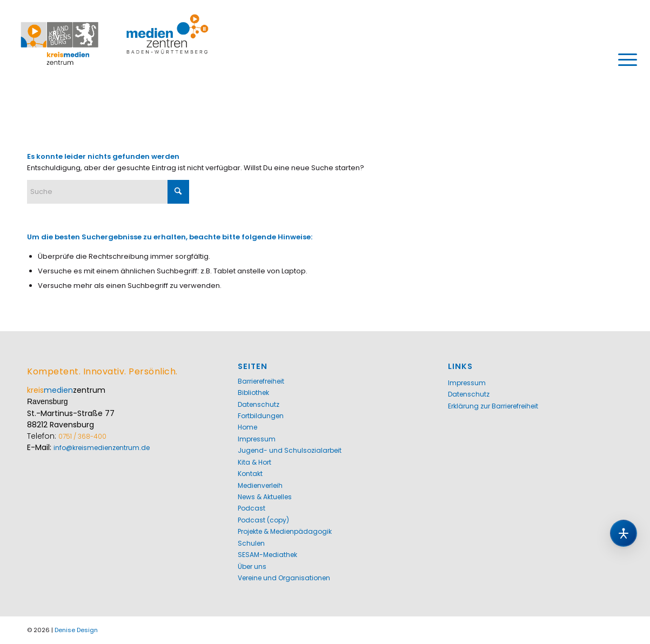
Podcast (252, 508)
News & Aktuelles (265, 497)
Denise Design (76, 630)
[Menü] (624, 59)
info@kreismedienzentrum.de (102, 448)
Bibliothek (253, 393)
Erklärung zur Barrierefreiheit (493, 406)
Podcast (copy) (263, 520)
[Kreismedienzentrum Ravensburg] (115, 59)
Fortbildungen (261, 416)
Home (247, 427)
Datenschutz (259, 404)
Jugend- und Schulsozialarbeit (290, 450)
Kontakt (250, 474)
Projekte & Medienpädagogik (285, 531)
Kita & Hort (254, 462)
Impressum (257, 439)
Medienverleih (260, 485)
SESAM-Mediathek (267, 555)
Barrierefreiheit (261, 381)
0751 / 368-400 (82, 436)
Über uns (252, 566)
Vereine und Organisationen (284, 578)
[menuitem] (624, 59)
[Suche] (108, 192)
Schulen (251, 543)
